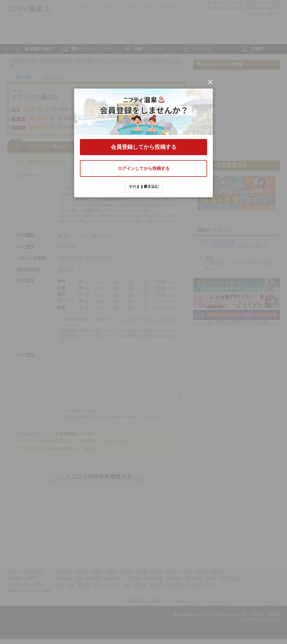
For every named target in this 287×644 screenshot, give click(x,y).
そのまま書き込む (144, 186)
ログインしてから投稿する (144, 168)
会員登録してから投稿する (144, 147)
